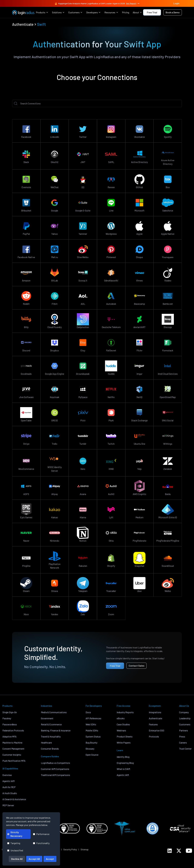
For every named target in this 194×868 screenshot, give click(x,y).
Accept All (34, 859)
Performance (41, 834)
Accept (50, 859)
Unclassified (15, 850)
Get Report (133, 3)
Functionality (41, 843)
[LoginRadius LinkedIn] (170, 851)
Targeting (14, 843)
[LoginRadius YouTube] (189, 851)
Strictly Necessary (15, 834)
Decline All (17, 859)
